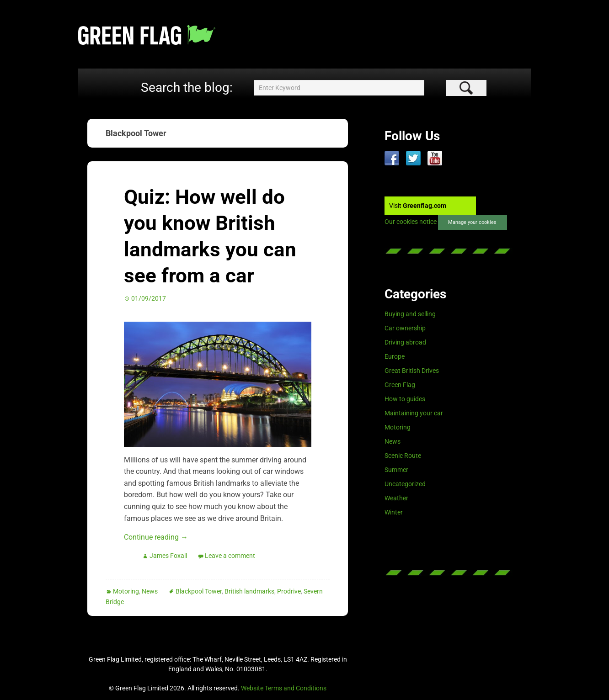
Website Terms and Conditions (284, 688)
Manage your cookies (472, 222)
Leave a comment (230, 556)
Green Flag (400, 385)
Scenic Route (403, 456)
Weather (396, 498)
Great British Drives (412, 371)
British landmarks (249, 591)
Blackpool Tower (199, 591)
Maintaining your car (414, 413)
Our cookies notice (411, 222)
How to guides (405, 399)
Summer (396, 470)
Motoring (126, 591)
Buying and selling (410, 314)
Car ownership (405, 328)
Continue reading (156, 537)
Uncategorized (405, 484)
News (150, 591)
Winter (394, 512)
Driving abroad (405, 342)
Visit (418, 206)
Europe (395, 356)
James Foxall (168, 556)
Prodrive (289, 591)
